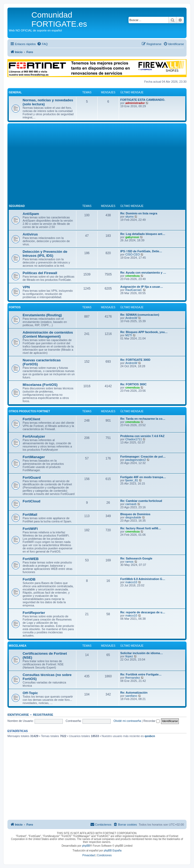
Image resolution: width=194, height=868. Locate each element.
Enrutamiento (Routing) (42, 315)
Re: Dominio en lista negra (139, 213)
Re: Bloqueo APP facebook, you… (144, 332)
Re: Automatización (134, 693)
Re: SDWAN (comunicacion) (140, 315)
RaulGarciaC (134, 290)
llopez (129, 656)
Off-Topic (30, 693)
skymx (129, 217)
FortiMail (30, 515)
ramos (129, 562)
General (15, 92)
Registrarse (43, 715)
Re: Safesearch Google (136, 558)
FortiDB (29, 579)
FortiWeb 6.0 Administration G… (143, 579)
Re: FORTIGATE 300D (135, 360)
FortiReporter (34, 613)
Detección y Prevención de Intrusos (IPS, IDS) (45, 254)
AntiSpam (31, 214)
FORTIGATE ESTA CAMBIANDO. (143, 100)
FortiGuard (32, 477)
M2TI (129, 335)
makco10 (131, 582)
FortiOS (15, 307)
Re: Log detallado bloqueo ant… (143, 234)
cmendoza (133, 276)
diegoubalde (133, 517)
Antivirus (30, 234)
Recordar (152, 721)
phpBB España (113, 851)
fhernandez (133, 678)
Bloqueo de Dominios (135, 514)
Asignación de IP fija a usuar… (142, 287)
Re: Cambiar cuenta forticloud (141, 501)
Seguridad (17, 206)
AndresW (131, 318)
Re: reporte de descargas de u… (143, 612)
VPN (26, 287)
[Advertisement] (97, 165)
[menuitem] (42, 44)
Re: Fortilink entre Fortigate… (141, 674)
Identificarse (18, 715)
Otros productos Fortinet (29, 411)
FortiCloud (32, 501)
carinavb (131, 504)
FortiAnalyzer (34, 436)
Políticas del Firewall (40, 273)
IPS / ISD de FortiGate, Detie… (141, 251)
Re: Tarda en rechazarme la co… (143, 419)
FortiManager (34, 457)
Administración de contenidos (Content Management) (48, 334)
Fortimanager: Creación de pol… (143, 457)
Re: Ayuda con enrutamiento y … (143, 273)
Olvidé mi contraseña (127, 721)
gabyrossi (132, 237)
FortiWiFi (30, 529)
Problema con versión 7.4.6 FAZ (142, 436)
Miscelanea (18, 646)
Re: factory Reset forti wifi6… (141, 528)
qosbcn (150, 736)
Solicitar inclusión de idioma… (142, 653)
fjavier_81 (132, 480)
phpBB (86, 846)
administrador (135, 103)
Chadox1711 (134, 439)
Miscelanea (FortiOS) (40, 385)
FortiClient (31, 419)
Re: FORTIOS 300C (133, 384)
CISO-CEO (133, 254)
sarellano (131, 696)
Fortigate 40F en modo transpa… (143, 477)
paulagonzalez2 (136, 460)
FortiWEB (31, 559)
